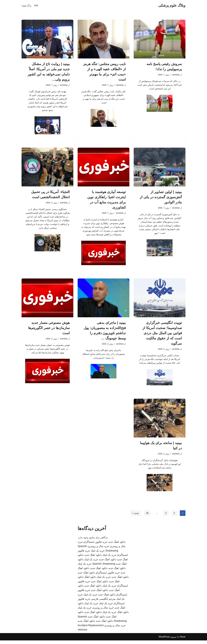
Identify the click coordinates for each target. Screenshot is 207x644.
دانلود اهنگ (90, 581)
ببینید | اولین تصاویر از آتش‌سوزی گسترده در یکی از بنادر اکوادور (161, 198)
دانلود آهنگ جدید (99, 594)
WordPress (164, 640)
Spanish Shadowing (104, 567)
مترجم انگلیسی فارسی (103, 602)
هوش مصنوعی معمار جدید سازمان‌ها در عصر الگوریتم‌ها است (49, 330)
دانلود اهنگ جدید (117, 545)
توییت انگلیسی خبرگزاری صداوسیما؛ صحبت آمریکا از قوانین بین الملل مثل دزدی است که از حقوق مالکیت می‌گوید (162, 335)
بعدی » (135, 517)
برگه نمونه (26, 6)
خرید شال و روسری (98, 550)
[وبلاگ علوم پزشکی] (172, 6)
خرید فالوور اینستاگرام (95, 545)
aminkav (176, 75)
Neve (183, 640)
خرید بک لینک (98, 554)
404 (36, 6)
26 (147, 517)
